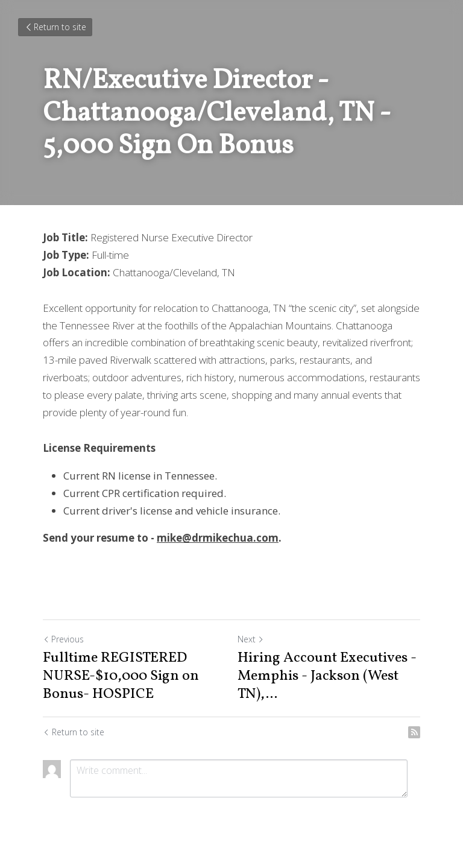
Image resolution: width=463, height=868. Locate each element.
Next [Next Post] (251, 639)
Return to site (55, 27)
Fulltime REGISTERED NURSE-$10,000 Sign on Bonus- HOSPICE (121, 676)
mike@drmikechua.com (218, 538)
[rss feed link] (414, 732)
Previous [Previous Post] (63, 639)
